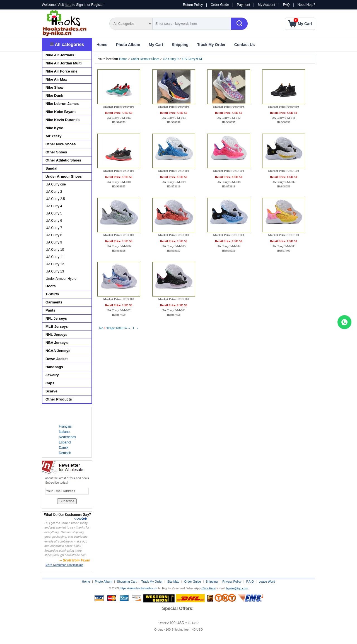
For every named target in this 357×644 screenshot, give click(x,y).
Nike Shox (54, 87)
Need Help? (306, 5)
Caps (50, 383)
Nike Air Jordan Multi (64, 63)
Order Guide (220, 5)
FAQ (286, 5)
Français (65, 426)
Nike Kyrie (54, 128)
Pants (50, 310)
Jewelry (52, 375)
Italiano (64, 432)
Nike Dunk (54, 96)
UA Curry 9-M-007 (284, 182)
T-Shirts (52, 294)
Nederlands (67, 437)
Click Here (208, 588)
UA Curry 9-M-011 (284, 118)
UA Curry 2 (54, 192)
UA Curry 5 (54, 213)
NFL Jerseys (56, 318)
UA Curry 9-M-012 (229, 118)
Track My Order (211, 45)
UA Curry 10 (55, 250)
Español (65, 442)
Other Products (59, 399)
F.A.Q (250, 582)
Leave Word (267, 582)
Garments (54, 302)
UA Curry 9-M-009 (174, 182)
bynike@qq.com (237, 588)
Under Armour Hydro (61, 279)
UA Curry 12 (55, 264)
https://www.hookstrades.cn (138, 588)
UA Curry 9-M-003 (284, 246)
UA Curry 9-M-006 (119, 246)
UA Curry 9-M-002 (119, 310)
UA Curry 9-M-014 (119, 118)
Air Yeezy (54, 136)
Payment (243, 5)
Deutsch (65, 453)
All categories (67, 44)
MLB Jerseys (57, 326)
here (68, 5)
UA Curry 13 (55, 271)
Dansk (64, 448)
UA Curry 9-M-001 (174, 310)
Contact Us (245, 45)
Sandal (51, 168)
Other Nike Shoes (61, 144)
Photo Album (128, 45)
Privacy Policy (232, 582)
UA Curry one (56, 184)
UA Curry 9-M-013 (174, 118)
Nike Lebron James (62, 104)
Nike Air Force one (61, 71)
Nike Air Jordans (60, 55)
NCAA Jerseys (58, 351)
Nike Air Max (56, 79)
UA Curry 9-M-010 (119, 182)
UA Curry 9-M (192, 59)
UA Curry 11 (55, 257)
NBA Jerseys (57, 343)
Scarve (51, 391)
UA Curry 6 (54, 221)
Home (102, 45)
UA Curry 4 (54, 206)
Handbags (54, 367)
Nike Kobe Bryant (61, 112)
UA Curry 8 (54, 235)
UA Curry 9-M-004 (229, 246)
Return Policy (193, 5)
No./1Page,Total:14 (113, 328)
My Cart (156, 45)
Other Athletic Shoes (63, 160)
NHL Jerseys (56, 335)
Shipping (180, 45)
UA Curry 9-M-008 (229, 182)
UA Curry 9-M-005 (174, 246)
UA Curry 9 (171, 59)
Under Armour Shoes (145, 59)
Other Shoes (56, 152)
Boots (51, 286)
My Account (267, 5)
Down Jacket (56, 359)
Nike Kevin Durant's (62, 120)
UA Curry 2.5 (55, 199)
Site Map (173, 582)
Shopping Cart (127, 582)
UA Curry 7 (54, 228)
